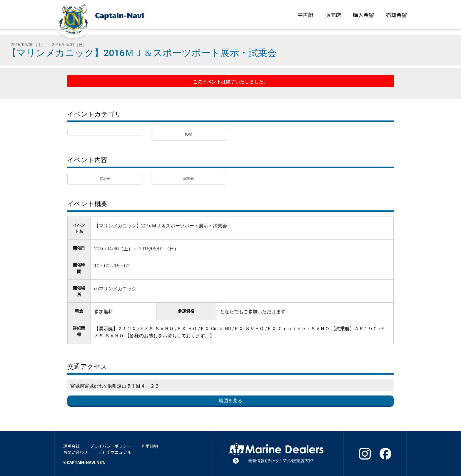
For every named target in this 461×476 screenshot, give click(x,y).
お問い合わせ (76, 452)
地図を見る (230, 400)
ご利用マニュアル (115, 452)
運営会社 (71, 446)
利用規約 (150, 446)
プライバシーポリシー (111, 446)
